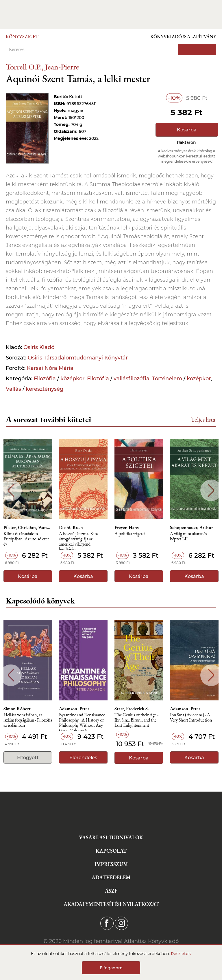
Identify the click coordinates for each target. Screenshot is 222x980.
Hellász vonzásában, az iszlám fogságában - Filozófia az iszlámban (28, 720)
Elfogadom (111, 968)
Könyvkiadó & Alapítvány (183, 37)
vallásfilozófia (132, 379)
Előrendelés (83, 758)
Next (211, 490)
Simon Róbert (17, 709)
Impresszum (111, 864)
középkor (72, 379)
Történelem (167, 379)
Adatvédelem (111, 877)
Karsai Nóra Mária (50, 368)
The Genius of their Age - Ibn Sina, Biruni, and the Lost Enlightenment (136, 720)
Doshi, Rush (71, 528)
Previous (11, 490)
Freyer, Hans (127, 528)
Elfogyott (28, 758)
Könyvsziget (22, 37)
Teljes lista (203, 420)
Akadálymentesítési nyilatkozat (111, 904)
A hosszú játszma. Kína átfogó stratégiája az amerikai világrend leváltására (79, 541)
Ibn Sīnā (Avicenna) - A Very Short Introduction (191, 718)
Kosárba (187, 130)
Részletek (181, 954)
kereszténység (45, 389)
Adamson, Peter (74, 709)
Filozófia (45, 379)
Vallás (13, 389)
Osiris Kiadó (39, 347)
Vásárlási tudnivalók (111, 837)
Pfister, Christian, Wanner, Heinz (28, 528)
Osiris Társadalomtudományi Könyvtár (78, 358)
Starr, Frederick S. (132, 709)
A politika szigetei (130, 534)
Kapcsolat (111, 851)
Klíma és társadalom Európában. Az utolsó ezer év (26, 539)
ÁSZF (111, 891)
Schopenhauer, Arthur (192, 528)
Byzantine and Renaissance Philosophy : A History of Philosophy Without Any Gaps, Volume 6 (82, 722)
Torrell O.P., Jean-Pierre (42, 67)
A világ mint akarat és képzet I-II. (188, 536)
